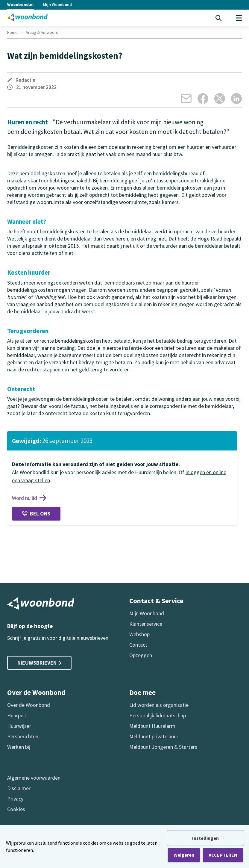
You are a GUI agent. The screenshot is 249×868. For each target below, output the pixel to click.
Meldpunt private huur (154, 736)
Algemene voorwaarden (34, 778)
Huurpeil (16, 715)
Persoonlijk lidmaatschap (158, 715)
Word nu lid (29, 498)
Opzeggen (141, 655)
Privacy (15, 799)
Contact (138, 645)
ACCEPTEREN (223, 855)
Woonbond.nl (20, 4)
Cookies (16, 809)
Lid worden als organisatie (159, 705)
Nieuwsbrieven (39, 663)
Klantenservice (146, 624)
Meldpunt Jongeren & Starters (163, 747)
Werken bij (19, 747)
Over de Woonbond (29, 705)
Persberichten (23, 736)
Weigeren (184, 855)
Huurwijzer (19, 726)
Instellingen (205, 838)
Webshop (139, 634)
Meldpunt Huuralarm (152, 726)
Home (12, 32)
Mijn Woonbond (57, 4)
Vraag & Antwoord (42, 32)
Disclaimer (19, 788)
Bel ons (36, 514)
